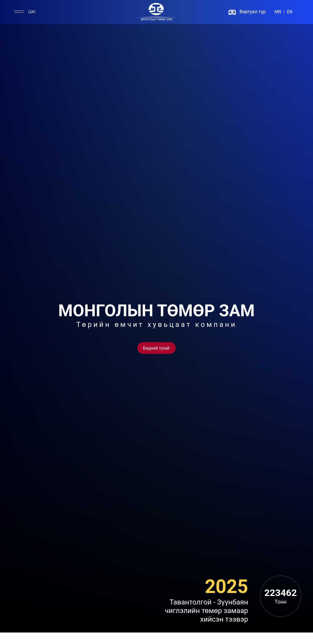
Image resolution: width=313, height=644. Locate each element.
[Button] (156, 348)
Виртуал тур (253, 12)
